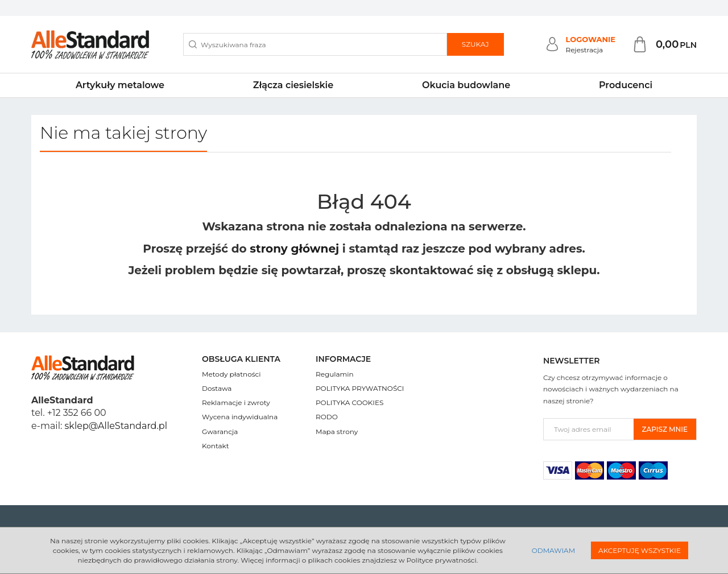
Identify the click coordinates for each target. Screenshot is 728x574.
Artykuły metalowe (120, 85)
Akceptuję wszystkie (640, 550)
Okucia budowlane (466, 85)
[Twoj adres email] (589, 429)
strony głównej (294, 249)
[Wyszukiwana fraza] (315, 44)
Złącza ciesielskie (293, 85)
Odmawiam (553, 550)
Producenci (626, 85)
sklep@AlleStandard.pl (116, 426)
